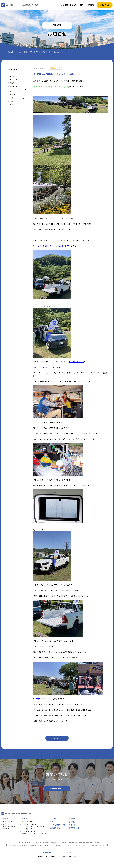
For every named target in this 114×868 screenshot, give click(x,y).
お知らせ (13, 76)
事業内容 (24, 819)
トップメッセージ (9, 822)
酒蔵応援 (13, 104)
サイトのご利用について (22, 843)
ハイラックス (63, 246)
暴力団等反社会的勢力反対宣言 (46, 843)
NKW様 (36, 699)
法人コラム (73, 822)
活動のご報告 (14, 80)
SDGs (52, 822)
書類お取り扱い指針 (98, 845)
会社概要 (6, 829)
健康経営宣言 (55, 828)
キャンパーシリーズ (76, 362)
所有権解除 (58, 845)
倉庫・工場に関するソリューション (34, 834)
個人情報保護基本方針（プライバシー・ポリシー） (57, 852)
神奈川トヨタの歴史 (10, 826)
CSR (11, 101)
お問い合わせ (74, 828)
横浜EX (12, 95)
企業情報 (5, 819)
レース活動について (57, 825)
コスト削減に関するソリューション (34, 831)
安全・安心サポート (29, 829)
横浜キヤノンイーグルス (18, 98)
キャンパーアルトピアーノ (44, 246)
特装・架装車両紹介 (29, 822)
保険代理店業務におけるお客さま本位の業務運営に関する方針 (29, 845)
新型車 (12, 83)
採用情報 (72, 819)
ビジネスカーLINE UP (29, 824)
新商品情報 (14, 86)
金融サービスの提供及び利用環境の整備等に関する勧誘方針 (81, 843)
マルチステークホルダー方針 (77, 845)
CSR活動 (53, 819)
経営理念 (6, 824)
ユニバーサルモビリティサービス (20, 90)
